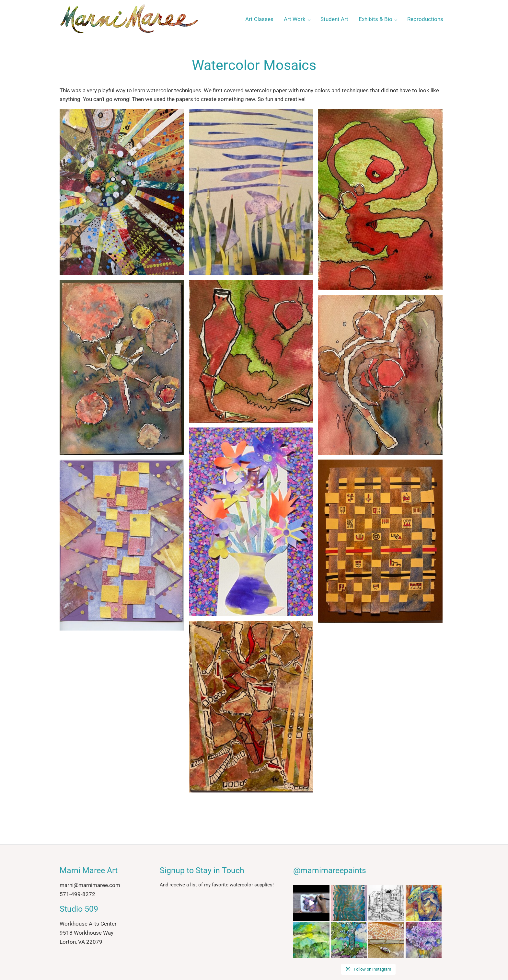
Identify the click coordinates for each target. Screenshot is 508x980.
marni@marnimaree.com (90, 885)
